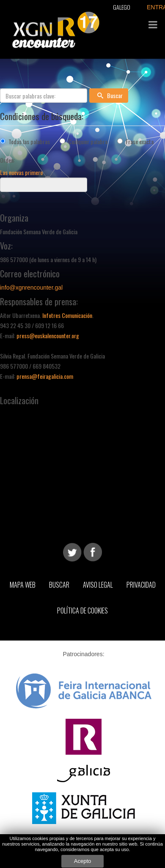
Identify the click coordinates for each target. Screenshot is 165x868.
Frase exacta (140, 141)
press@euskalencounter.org (48, 335)
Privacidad (141, 585)
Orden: (7, 160)
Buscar (109, 95)
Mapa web (23, 585)
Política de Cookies (82, 611)
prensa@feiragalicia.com (45, 376)
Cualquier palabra (88, 141)
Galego (122, 7)
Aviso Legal (98, 585)
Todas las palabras (29, 141)
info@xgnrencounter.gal (31, 288)
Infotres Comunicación (67, 315)
